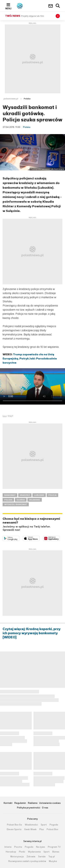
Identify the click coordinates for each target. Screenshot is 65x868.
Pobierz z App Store (39, 538)
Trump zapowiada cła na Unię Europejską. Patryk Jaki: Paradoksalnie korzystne (30, 359)
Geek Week (30, 829)
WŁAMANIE (35, 500)
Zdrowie (31, 857)
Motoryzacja (17, 857)
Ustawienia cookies (50, 803)
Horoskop (11, 852)
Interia (8, 847)
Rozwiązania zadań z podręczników (27, 861)
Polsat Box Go (14, 825)
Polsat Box (52, 829)
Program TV (54, 847)
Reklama (33, 803)
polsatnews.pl (11, 99)
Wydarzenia (34, 852)
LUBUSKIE (39, 495)
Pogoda (54, 825)
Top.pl (52, 857)
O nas (45, 808)
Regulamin (20, 803)
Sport (44, 825)
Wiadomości (31, 825)
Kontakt (8, 803)
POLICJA (52, 495)
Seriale (42, 857)
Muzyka (53, 861)
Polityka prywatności (29, 808)
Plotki (22, 852)
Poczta (18, 847)
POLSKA (8, 500)
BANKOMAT (10, 495)
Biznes (56, 852)
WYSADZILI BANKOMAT (16, 504)
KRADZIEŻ (25, 495)
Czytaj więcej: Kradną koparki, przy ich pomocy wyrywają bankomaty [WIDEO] (32, 633)
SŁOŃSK (21, 500)
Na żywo (41, 847)
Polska (27, 99)
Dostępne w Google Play (19, 538)
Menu (8, 8)
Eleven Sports (14, 829)
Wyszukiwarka (58, 6)
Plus (42, 829)
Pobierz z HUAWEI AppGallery (60, 538)
